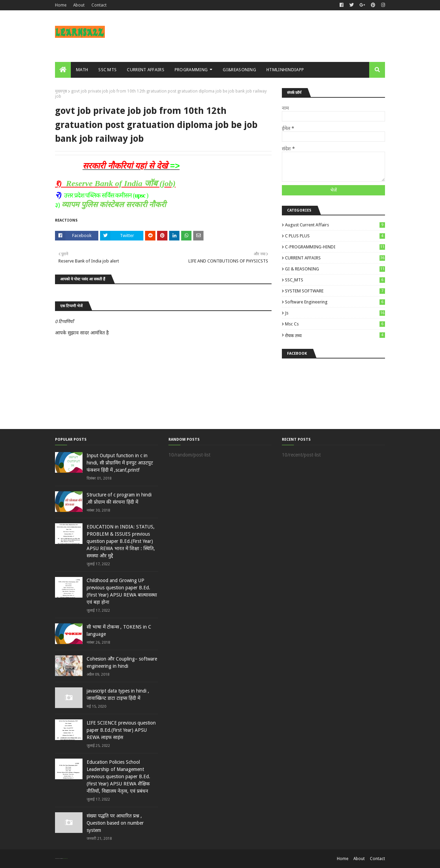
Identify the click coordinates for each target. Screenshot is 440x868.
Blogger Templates (65, 859)
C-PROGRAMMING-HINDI (335, 247)
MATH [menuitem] (82, 70)
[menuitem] (63, 70)
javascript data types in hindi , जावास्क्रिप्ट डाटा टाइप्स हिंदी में (118, 694)
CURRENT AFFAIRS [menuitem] (146, 70)
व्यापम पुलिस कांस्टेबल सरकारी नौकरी (114, 205)
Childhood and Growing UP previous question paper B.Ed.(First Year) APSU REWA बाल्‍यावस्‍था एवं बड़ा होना (122, 591)
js (335, 313)
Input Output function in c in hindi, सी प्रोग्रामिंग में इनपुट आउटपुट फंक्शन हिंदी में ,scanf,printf (120, 463)
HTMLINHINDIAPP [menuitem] (285, 70)
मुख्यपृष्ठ (61, 91)
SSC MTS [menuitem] (107, 70)
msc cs (335, 324)
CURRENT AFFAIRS (335, 258)
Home (61, 5)
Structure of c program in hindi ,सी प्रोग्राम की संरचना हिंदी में (119, 498)
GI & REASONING (335, 269)
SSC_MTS (335, 280)
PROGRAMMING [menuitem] (191, 70)
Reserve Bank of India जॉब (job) (121, 183)
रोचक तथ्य (335, 335)
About (79, 5)
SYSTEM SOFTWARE (335, 291)
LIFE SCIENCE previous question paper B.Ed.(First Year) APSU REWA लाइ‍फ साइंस (121, 730)
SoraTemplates (59, 859)
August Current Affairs (335, 225)
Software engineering (335, 302)
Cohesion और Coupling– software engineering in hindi (122, 662)
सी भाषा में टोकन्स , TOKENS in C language (119, 630)
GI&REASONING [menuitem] (239, 70)
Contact (99, 5)
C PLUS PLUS (335, 236)
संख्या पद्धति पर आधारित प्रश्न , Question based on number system (115, 823)
